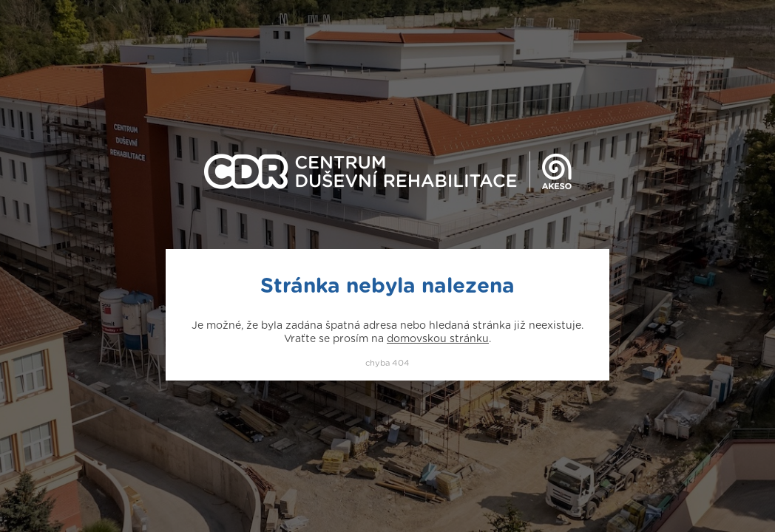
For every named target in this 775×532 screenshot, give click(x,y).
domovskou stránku (438, 339)
